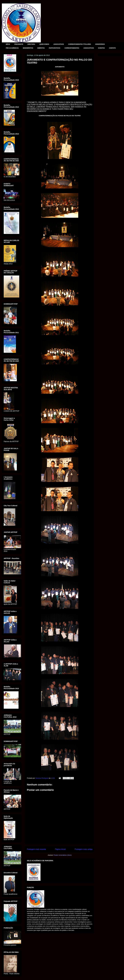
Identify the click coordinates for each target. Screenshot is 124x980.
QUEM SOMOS (44, 44)
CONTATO (112, 48)
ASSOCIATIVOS (59, 44)
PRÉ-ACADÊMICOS (12, 48)
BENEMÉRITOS (28, 48)
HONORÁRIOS (100, 44)
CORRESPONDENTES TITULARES (80, 44)
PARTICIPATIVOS (55, 48)
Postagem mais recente (36, 849)
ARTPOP (12, 9)
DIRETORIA (31, 44)
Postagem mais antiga (84, 849)
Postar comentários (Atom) (63, 855)
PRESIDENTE (19, 44)
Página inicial (60, 849)
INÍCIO (8, 44)
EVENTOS (101, 48)
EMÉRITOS (41, 48)
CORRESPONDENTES (72, 48)
